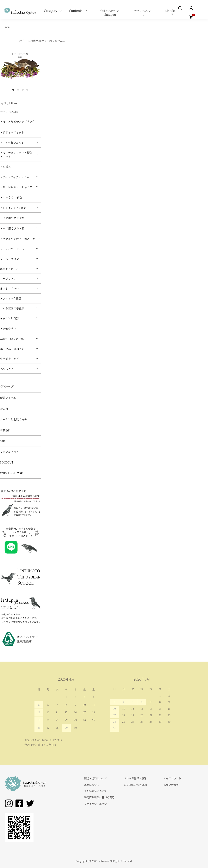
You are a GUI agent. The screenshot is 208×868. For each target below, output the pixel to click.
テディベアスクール (145, 13)
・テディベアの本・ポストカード (20, 239)
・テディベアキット (12, 132)
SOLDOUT (7, 462)
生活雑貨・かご (9, 359)
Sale (3, 441)
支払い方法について (96, 791)
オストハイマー (9, 288)
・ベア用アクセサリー (14, 218)
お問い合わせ (171, 785)
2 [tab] (18, 90)
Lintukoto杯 (172, 13)
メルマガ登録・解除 (135, 778)
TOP (7, 27)
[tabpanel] (20, 65)
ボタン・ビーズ (9, 269)
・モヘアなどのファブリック (17, 121)
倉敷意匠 (5, 430)
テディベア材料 (9, 112)
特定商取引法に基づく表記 (99, 797)
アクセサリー (8, 328)
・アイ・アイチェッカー (15, 177)
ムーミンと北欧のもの (13, 419)
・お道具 (5, 167)
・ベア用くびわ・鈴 (12, 228)
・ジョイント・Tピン (13, 208)
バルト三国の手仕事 (12, 308)
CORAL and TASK (12, 473)
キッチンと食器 (9, 318)
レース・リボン (9, 259)
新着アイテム (8, 398)
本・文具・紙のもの (12, 349)
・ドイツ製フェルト (12, 143)
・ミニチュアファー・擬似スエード (16, 154)
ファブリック (8, 279)
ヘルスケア (7, 369)
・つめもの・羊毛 (11, 197)
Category (51, 11)
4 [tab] (27, 90)
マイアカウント (172, 778)
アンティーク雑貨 (11, 298)
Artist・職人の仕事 (12, 339)
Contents (76, 11)
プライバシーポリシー (97, 804)
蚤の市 (4, 409)
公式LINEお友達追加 (135, 785)
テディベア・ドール (12, 249)
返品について (92, 785)
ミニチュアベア (9, 452)
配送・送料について (96, 778)
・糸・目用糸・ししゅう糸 (16, 187)
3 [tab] (23, 90)
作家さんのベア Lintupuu (110, 13)
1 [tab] (13, 90)
